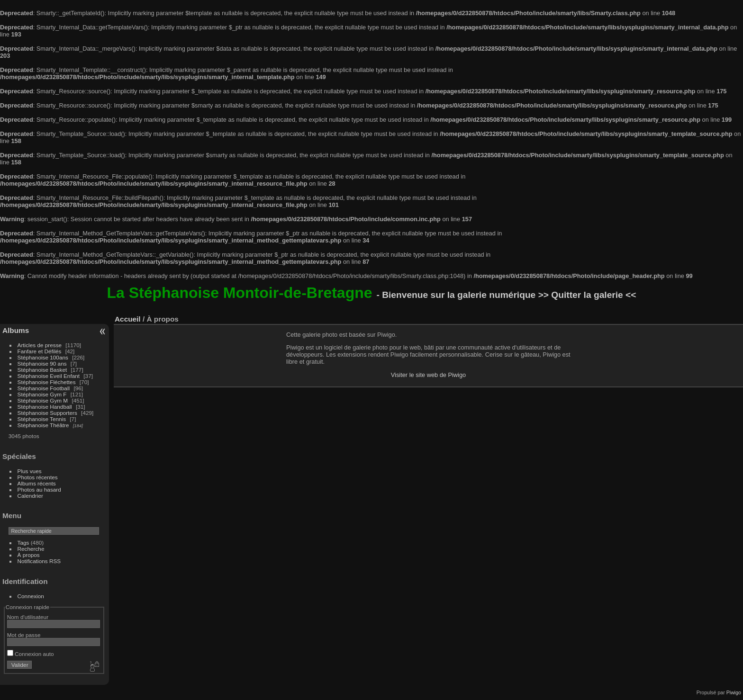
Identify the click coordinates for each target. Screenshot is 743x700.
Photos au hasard (39, 489)
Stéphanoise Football (44, 388)
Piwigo (734, 692)
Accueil (128, 319)
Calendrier (30, 496)
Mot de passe (24, 635)
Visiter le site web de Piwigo (428, 375)
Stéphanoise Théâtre (43, 425)
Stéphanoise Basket (42, 370)
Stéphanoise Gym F (42, 394)
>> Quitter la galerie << (587, 295)
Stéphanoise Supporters (47, 413)
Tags (23, 543)
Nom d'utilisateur (28, 617)
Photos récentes (38, 477)
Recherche (31, 549)
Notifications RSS (39, 561)
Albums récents (37, 483)
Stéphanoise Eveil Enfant (49, 376)
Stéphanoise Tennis (42, 419)
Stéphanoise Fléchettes (47, 382)
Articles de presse (40, 345)
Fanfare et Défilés (40, 351)
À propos (29, 555)
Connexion (31, 596)
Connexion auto (31, 654)
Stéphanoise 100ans (43, 357)
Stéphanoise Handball (45, 407)
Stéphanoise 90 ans (42, 363)
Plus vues (30, 471)
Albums (16, 330)
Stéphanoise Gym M (43, 400)
